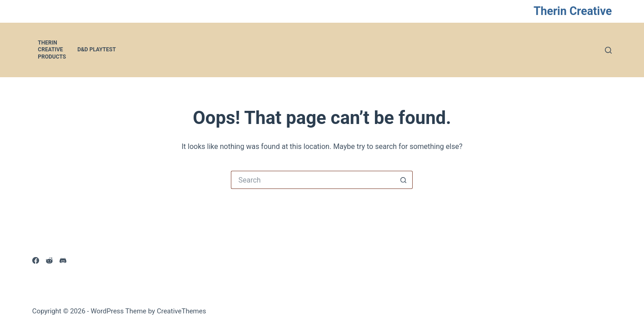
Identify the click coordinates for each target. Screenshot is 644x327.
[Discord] (63, 260)
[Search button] (404, 180)
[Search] (608, 50)
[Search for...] (313, 180)
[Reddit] (49, 260)
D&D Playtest (97, 50)
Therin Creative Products (52, 50)
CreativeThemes (182, 311)
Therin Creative (573, 11)
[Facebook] (36, 260)
